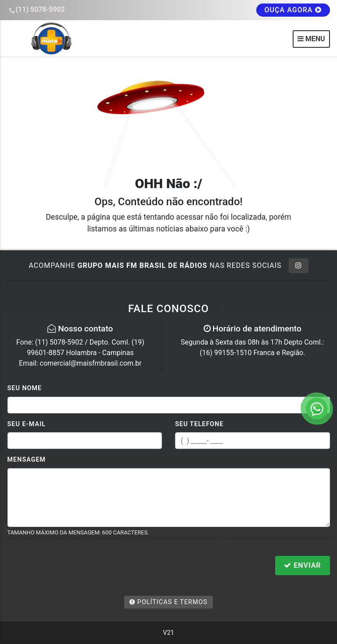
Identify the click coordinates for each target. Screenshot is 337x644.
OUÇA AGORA (293, 10)
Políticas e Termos (168, 602)
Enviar (302, 565)
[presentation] (74, 566)
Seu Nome (25, 388)
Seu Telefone (199, 424)
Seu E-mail (27, 424)
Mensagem (27, 460)
